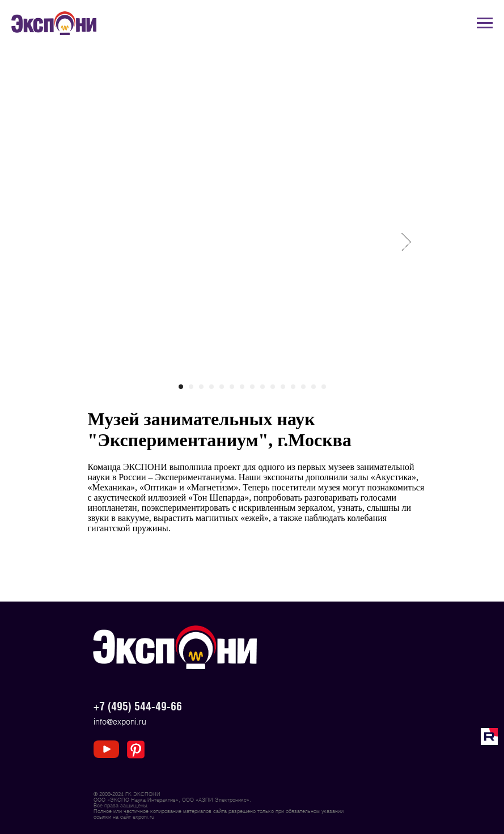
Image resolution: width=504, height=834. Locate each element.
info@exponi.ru (120, 721)
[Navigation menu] (485, 23)
